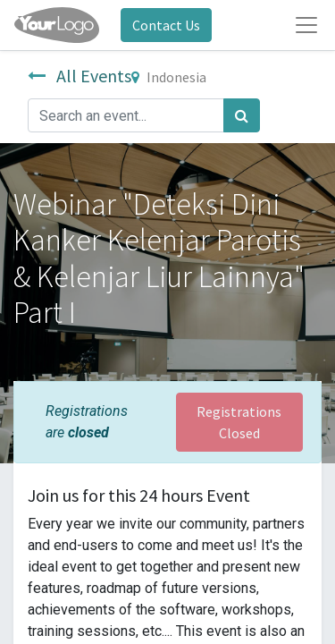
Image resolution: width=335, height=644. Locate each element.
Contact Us (166, 25)
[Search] (242, 115)
